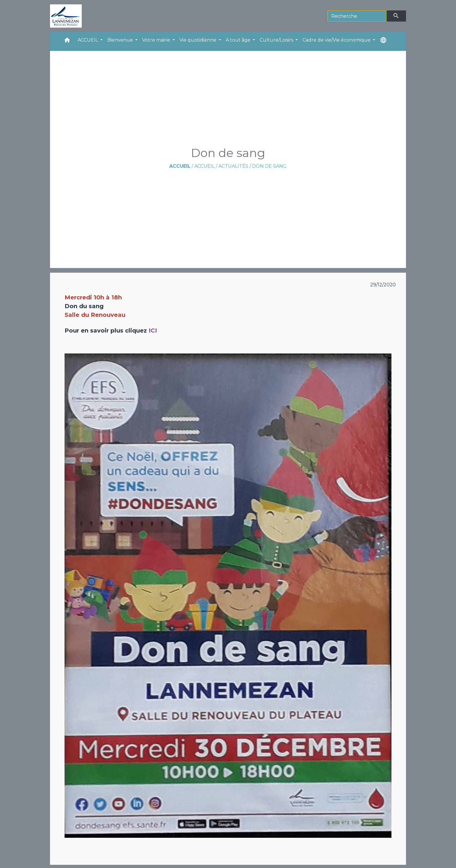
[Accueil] (66, 16)
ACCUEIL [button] (88, 40)
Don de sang (269, 166)
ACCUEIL (204, 166)
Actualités (233, 166)
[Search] (357, 16)
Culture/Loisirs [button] (277, 40)
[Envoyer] (396, 16)
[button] (67, 41)
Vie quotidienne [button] (198, 40)
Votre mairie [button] (157, 40)
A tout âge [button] (239, 40)
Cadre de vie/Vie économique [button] (337, 40)
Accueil (180, 166)
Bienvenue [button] (121, 40)
